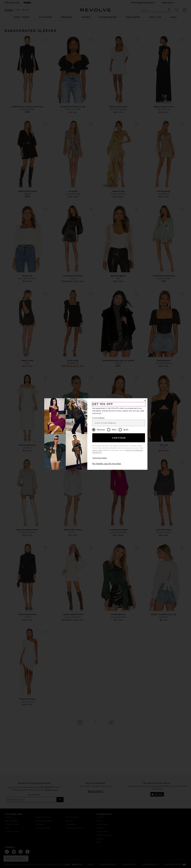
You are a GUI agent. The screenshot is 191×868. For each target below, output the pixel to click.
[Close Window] (145, 401)
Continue (119, 438)
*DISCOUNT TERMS (100, 458)
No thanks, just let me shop (107, 464)
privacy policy (97, 450)
